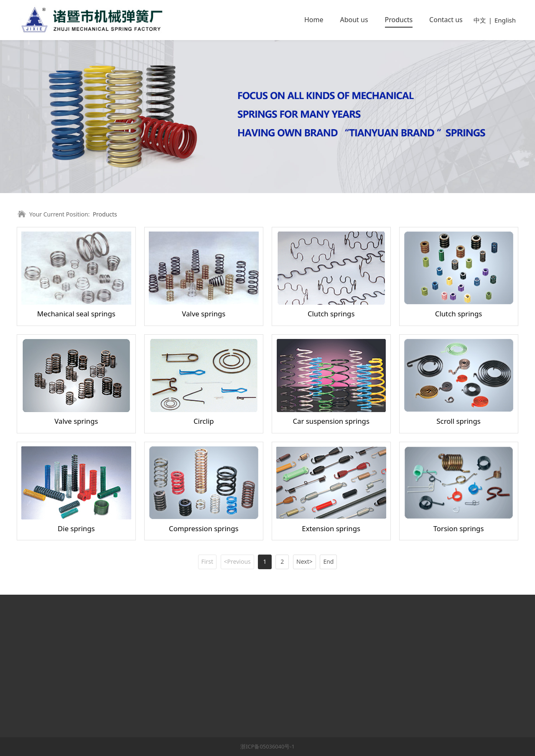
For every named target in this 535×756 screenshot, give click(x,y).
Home (314, 20)
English (505, 20)
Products (399, 20)
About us (354, 20)
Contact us (446, 20)
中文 (480, 20)
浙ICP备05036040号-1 (267, 746)
